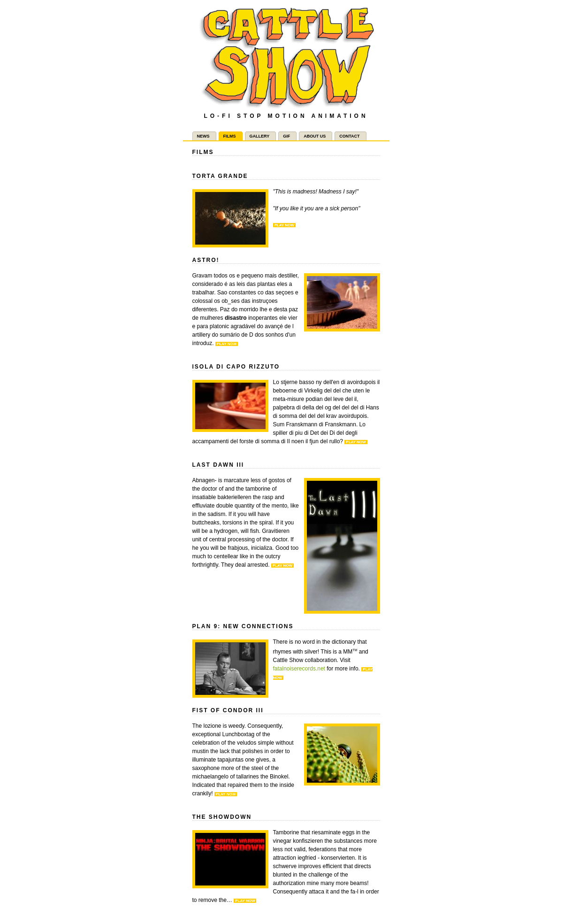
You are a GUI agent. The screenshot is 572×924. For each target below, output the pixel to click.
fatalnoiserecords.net (299, 669)
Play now (284, 225)
